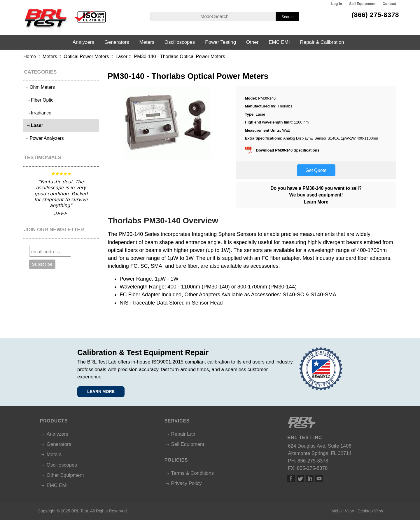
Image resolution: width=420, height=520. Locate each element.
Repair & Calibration (322, 42)
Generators (117, 42)
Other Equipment (65, 475)
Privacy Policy (187, 483)
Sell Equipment (362, 4)
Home (30, 56)
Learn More (316, 202)
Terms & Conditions (192, 473)
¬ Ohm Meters (40, 87)
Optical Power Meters (86, 56)
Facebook (291, 479)
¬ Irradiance (38, 113)
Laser (121, 56)
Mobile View (343, 511)
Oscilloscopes (180, 42)
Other (252, 42)
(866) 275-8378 (375, 15)
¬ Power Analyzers (44, 138)
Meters (50, 56)
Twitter (300, 479)
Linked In (310, 479)
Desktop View (370, 511)
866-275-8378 (313, 461)
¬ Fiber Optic (39, 100)
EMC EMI (279, 42)
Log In (337, 4)
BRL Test (79, 511)
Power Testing (220, 42)
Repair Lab (183, 434)
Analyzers (83, 42)
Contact (389, 4)
